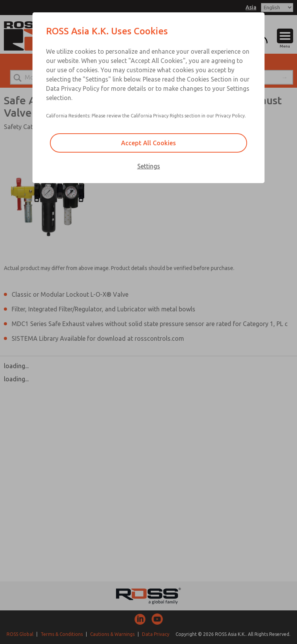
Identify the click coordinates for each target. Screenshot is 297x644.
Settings (149, 166)
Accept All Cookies (148, 143)
